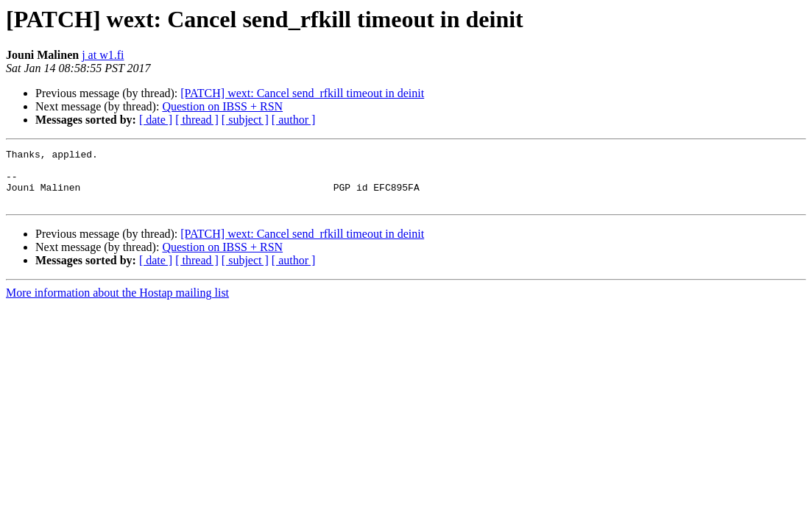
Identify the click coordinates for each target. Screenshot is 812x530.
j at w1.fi (103, 55)
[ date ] (156, 120)
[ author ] (294, 120)
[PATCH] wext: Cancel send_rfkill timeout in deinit (302, 93)
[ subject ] (245, 120)
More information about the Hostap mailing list (117, 304)
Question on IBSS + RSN (222, 106)
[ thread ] (197, 120)
